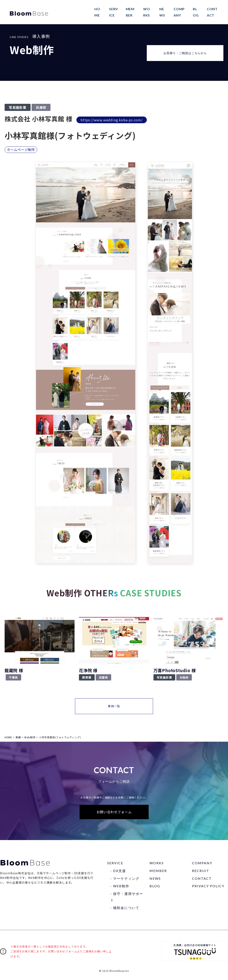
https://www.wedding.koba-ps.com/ (112, 121)
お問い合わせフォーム (114, 813)
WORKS (157, 864)
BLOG (155, 887)
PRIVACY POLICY (208, 887)
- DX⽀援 (118, 871)
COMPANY (202, 864)
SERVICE (115, 864)
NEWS (155, 879)
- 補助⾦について (125, 908)
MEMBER (158, 871)
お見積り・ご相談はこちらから (185, 54)
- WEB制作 (120, 887)
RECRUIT (201, 871)
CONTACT (202, 879)
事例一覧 (114, 707)
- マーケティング (125, 879)
